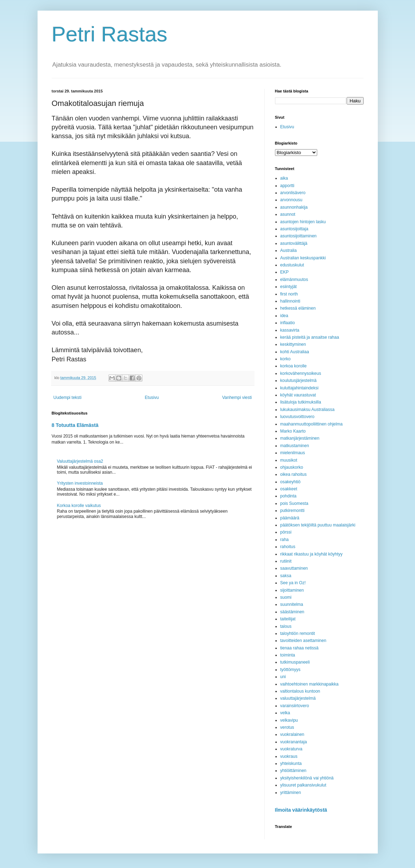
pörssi (286, 532)
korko (285, 359)
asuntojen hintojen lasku (303, 222)
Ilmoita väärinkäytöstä (301, 810)
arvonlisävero (293, 193)
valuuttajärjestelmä (298, 698)
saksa (286, 576)
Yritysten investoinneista (80, 483)
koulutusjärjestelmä (299, 381)
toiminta (288, 655)
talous (286, 626)
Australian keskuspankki (303, 258)
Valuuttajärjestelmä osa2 (80, 461)
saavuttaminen (294, 568)
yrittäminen (291, 793)
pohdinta (288, 496)
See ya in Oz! (293, 583)
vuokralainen (292, 734)
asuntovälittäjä (294, 243)
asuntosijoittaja (294, 229)
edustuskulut (292, 265)
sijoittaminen (292, 590)
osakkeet (289, 489)
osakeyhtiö (290, 482)
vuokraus (289, 756)
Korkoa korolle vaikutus (79, 506)
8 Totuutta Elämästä (75, 425)
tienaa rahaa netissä (299, 648)
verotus (287, 727)
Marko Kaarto (293, 431)
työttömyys (290, 670)
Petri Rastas (110, 34)
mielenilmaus (293, 453)
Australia (289, 250)
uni (283, 677)
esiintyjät (289, 287)
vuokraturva (291, 749)
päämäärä (290, 518)
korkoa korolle (294, 366)
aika (284, 178)
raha (285, 540)
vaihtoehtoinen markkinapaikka (310, 684)
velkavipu (289, 720)
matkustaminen (295, 446)
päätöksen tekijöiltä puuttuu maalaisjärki (318, 525)
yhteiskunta (291, 763)
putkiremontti (293, 511)
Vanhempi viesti (237, 398)
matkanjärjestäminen (300, 438)
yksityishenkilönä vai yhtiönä (307, 778)
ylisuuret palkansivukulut (303, 785)
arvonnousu (291, 200)
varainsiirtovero (295, 706)
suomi (286, 597)
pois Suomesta (294, 503)
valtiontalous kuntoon (300, 691)
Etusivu (152, 398)
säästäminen (292, 612)
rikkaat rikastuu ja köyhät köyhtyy (312, 554)
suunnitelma (292, 604)
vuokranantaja (294, 742)
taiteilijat (288, 619)
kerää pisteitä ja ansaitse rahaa (310, 337)
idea (284, 316)
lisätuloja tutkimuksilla (301, 402)
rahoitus (288, 547)
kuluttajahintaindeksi (299, 388)
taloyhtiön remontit (298, 633)
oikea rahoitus (294, 474)
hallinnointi (290, 301)
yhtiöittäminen (293, 771)
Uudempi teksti (68, 398)
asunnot (288, 214)
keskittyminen (293, 344)
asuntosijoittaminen (299, 236)
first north (289, 294)
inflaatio (288, 323)
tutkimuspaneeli (295, 662)
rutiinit (286, 561)
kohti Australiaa (295, 352)
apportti (287, 186)
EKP (285, 272)
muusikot (289, 460)
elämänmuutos (294, 280)
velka (285, 713)
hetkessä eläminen (298, 308)
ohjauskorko (292, 467)
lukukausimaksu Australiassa (307, 410)
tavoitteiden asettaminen (303, 641)
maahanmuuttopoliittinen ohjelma (312, 424)
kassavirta (290, 330)
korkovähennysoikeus (301, 373)
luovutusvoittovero (298, 417)
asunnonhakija (294, 207)
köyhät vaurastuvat (298, 395)
